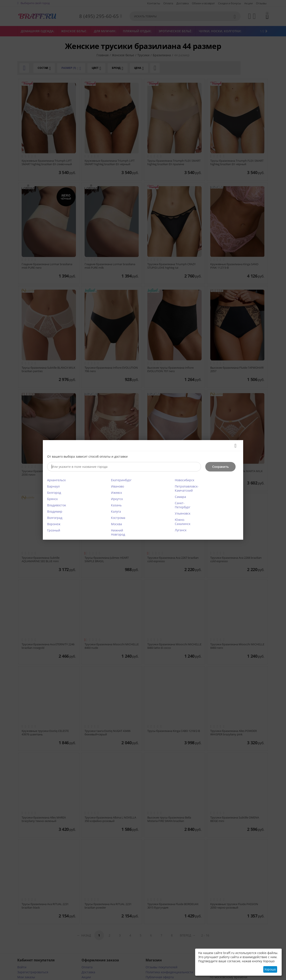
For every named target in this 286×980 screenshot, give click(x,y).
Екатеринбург (121, 480)
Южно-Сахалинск (183, 522)
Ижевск (116, 493)
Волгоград (55, 518)
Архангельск (56, 480)
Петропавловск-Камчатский (187, 488)
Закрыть (234, 446)
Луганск (181, 530)
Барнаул (53, 486)
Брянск (52, 499)
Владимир (55, 511)
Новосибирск (185, 480)
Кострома (118, 518)
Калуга (116, 511)
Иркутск (117, 499)
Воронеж (54, 524)
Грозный (54, 530)
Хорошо (270, 969)
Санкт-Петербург (183, 505)
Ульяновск (183, 513)
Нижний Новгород (118, 532)
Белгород (54, 493)
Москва (116, 524)
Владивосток (57, 505)
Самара (180, 497)
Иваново (117, 486)
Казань (116, 505)
